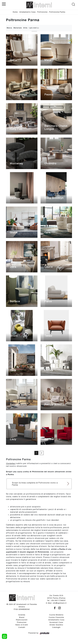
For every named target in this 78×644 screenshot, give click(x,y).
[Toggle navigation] (4, 4)
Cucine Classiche (56, 617)
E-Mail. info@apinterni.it (56, 603)
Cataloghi (56, 627)
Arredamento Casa (27, 12)
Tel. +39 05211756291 (56, 600)
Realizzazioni (22, 620)
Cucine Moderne (56, 615)
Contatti (22, 627)
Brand (22, 617)
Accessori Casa (56, 622)
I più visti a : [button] (34, 28)
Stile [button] (25, 28)
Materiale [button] (18, 28)
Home (15, 12)
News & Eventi (22, 625)
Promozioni (22, 622)
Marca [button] (9, 28)
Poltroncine (42, 12)
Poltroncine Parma (57, 12)
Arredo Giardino (56, 625)
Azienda (22, 615)
